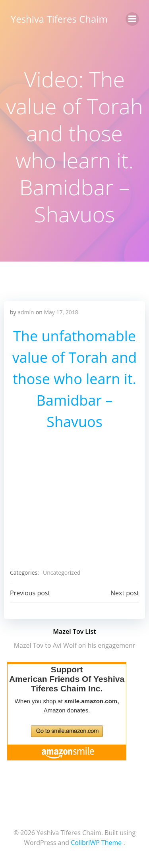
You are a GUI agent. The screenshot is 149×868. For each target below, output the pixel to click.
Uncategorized (62, 573)
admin (26, 312)
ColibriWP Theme (96, 843)
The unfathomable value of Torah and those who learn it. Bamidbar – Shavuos (75, 379)
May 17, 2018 (61, 312)
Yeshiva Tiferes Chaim (59, 19)
